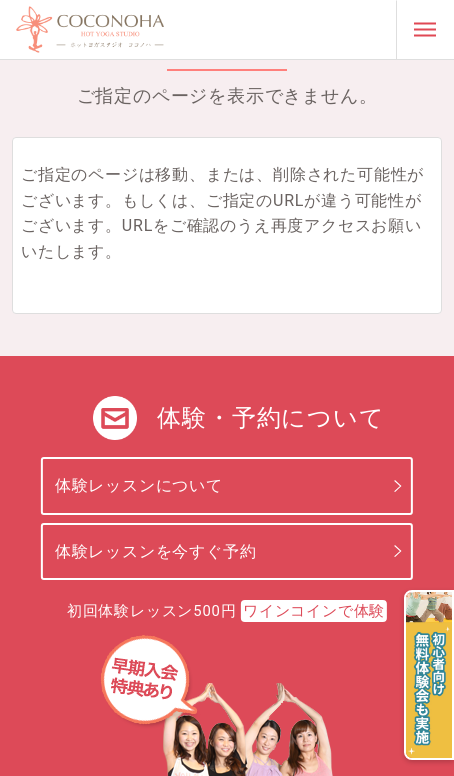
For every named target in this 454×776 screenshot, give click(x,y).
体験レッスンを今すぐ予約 (156, 551)
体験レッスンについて (139, 485)
